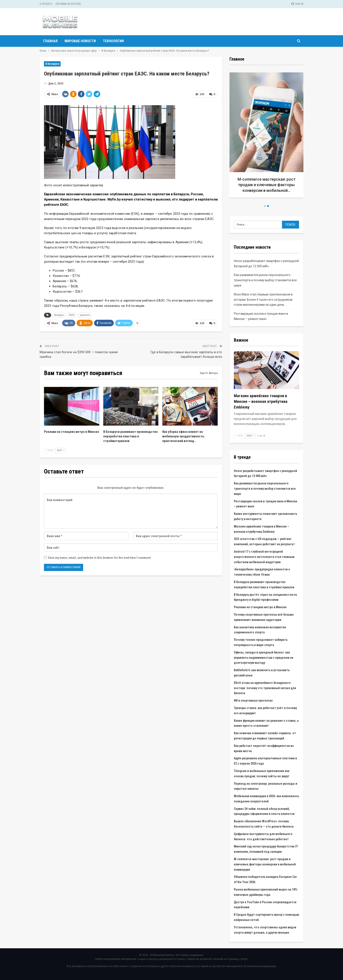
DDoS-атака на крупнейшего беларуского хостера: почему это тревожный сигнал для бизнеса (265, 688)
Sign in (297, 4)
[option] (266, 137)
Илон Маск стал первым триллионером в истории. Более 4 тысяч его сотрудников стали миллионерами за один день (263, 300)
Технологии (113, 41)
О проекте (46, 4)
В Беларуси (52, 64)
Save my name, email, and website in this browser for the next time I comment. (100, 558)
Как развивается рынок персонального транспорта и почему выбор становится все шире (265, 280)
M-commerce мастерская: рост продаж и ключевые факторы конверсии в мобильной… (267, 185)
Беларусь (59, 315)
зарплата (85, 315)
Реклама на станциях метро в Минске (260, 607)
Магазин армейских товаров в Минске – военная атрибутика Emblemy (261, 401)
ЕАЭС (72, 315)
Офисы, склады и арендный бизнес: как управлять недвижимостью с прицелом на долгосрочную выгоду (264, 658)
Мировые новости (80, 41)
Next (61, 450)
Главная (50, 41)
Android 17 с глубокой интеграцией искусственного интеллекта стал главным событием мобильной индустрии (264, 557)
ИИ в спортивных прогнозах (253, 700)
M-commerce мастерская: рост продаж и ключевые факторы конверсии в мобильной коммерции (265, 864)
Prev (49, 450)
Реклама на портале (68, 4)
